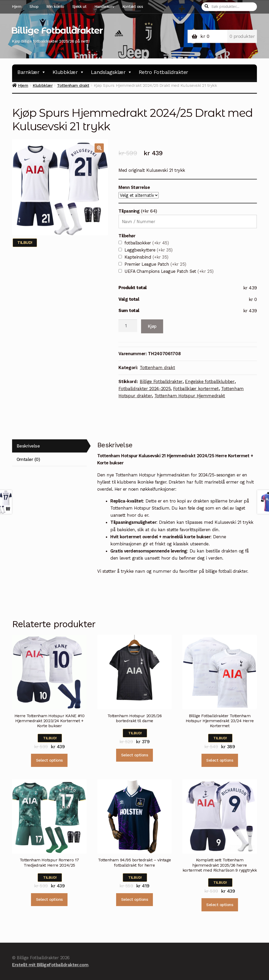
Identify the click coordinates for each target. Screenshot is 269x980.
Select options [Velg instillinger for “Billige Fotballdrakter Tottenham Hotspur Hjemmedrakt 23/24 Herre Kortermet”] (220, 760)
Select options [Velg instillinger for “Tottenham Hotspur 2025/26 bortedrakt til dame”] (134, 755)
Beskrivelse (28, 446)
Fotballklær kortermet (196, 389)
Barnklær (32, 72)
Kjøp (152, 326)
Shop (34, 7)
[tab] (49, 446)
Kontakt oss (133, 7)
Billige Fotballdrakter (57, 31)
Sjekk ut (79, 7)
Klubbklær (68, 72)
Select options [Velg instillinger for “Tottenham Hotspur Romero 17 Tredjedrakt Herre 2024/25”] (49, 899)
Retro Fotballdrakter (163, 72)
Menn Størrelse (134, 187)
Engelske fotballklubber (210, 381)
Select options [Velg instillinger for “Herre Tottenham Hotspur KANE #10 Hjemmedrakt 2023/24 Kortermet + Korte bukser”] (49, 760)
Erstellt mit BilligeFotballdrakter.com (50, 965)
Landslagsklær (112, 72)
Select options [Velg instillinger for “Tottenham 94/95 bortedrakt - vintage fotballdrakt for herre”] (134, 899)
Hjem (17, 7)
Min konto (55, 7)
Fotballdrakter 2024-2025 (144, 389)
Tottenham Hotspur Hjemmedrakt (190, 396)
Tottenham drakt (73, 85)
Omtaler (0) (28, 459)
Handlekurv (104, 7)
